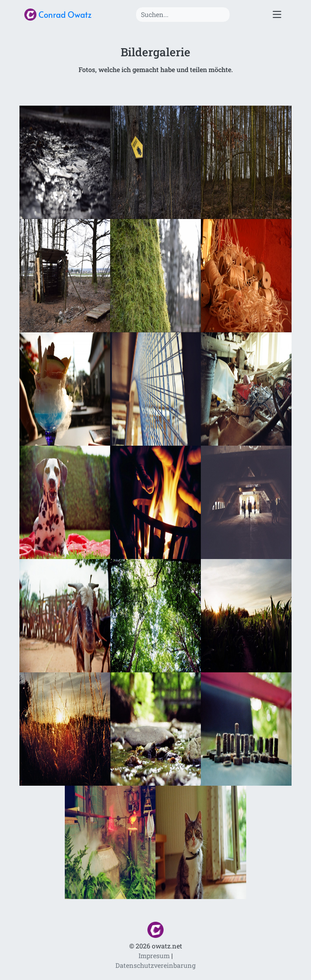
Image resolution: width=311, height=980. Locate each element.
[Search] (183, 15)
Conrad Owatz (58, 15)
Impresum (154, 956)
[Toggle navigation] (277, 15)
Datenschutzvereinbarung (155, 965)
